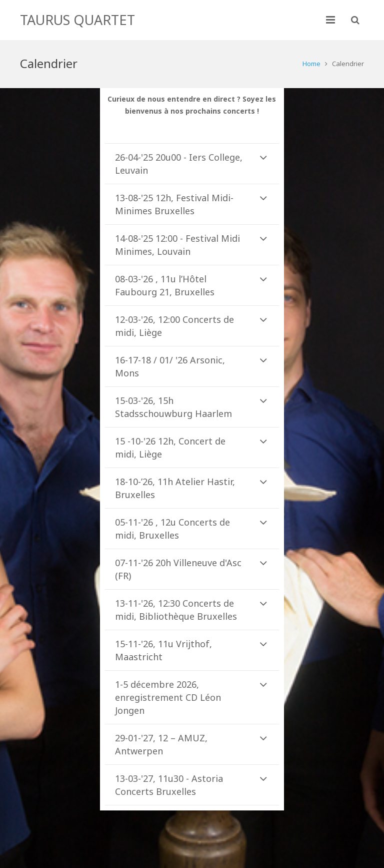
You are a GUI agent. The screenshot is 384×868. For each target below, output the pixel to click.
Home (311, 64)
